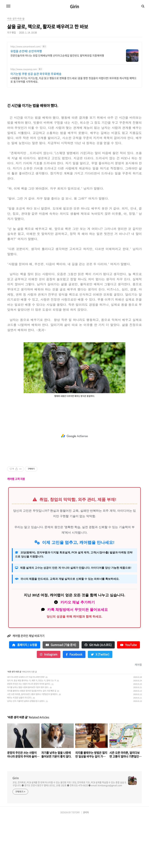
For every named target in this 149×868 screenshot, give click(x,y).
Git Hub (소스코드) (98, 695)
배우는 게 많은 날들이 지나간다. (20, 747)
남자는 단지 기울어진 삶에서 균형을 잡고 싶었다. (26, 751)
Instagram (49, 704)
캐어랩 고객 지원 (16, 529)
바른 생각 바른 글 (14, 722)
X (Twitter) (100, 704)
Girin (74, 6)
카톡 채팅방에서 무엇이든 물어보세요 (78, 659)
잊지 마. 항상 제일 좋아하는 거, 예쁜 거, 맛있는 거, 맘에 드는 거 (32, 730)
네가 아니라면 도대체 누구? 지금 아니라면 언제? (26, 727)
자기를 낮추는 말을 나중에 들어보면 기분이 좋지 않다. (28, 737)
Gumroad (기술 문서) (61, 695)
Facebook (74, 704)
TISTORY (76, 862)
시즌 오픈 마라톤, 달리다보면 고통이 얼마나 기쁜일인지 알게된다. (33, 744)
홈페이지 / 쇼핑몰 (25, 695)
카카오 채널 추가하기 (78, 652)
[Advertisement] (74, 67)
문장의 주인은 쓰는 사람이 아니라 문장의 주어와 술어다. (29, 734)
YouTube (128, 695)
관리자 (86, 862)
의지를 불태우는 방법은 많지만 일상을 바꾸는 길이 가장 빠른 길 (32, 741)
